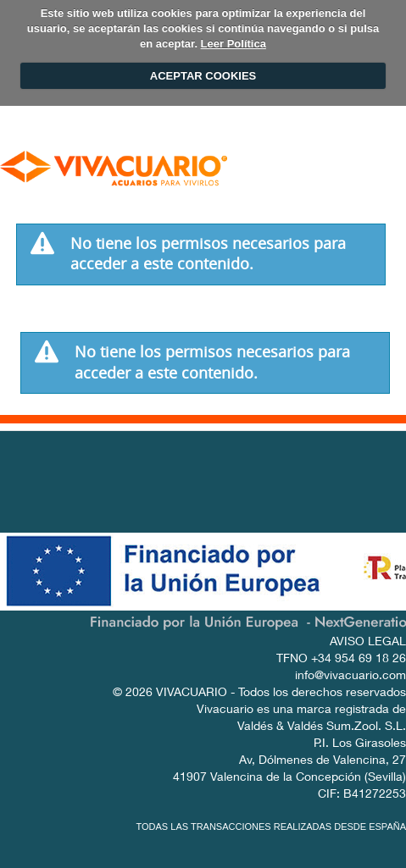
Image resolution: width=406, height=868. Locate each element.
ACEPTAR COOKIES (203, 76)
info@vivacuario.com (350, 677)
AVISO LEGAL (368, 643)
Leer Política (234, 44)
